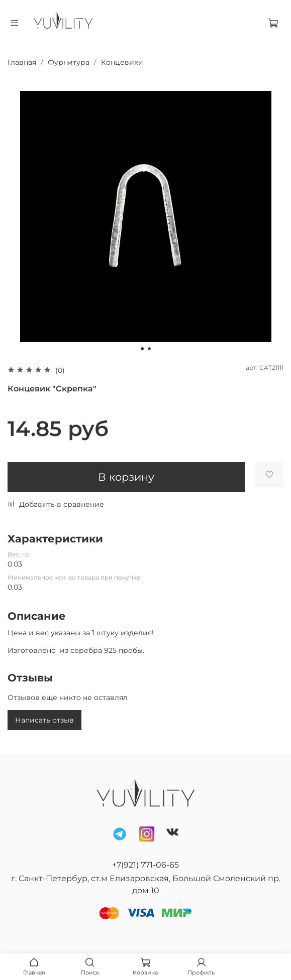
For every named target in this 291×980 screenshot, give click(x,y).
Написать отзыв (44, 720)
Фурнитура (69, 62)
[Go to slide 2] (149, 349)
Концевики (122, 62)
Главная (22, 62)
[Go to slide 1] (142, 349)
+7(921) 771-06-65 (145, 865)
